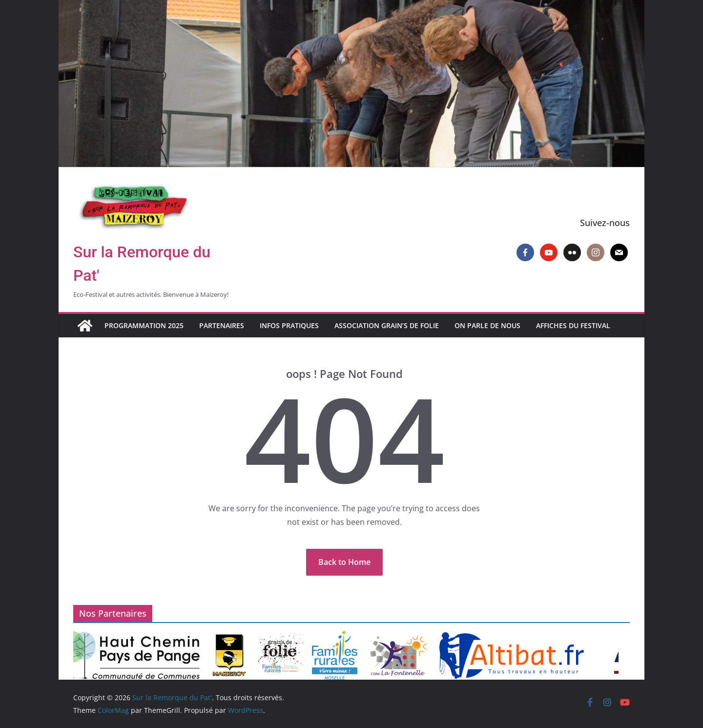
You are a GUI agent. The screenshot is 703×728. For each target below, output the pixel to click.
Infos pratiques (289, 325)
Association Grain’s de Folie (387, 325)
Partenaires (222, 325)
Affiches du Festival (573, 325)
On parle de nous (487, 325)
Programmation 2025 (144, 325)
